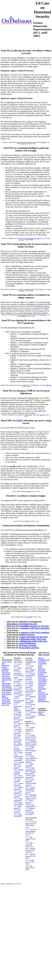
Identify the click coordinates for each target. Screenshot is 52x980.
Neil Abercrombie (6, 682)
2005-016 (24, 316)
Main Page (41, 712)
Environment (42, 673)
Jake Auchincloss (29, 690)
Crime (40, 665)
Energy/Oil (42, 671)
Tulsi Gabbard (7, 687)
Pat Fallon (17, 780)
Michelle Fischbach (31, 773)
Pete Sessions (18, 792)
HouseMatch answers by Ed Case (34, 626)
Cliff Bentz (17, 767)
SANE (19, 421)
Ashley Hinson (30, 765)
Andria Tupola (7, 662)
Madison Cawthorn (17, 749)
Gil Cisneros (29, 739)
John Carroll (6, 674)
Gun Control (42, 682)
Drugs (40, 667)
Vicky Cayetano (7, 689)
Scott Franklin (18, 688)
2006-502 (24, 144)
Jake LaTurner (17, 728)
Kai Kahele (28, 678)
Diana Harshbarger (18, 776)
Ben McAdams (30, 813)
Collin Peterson (30, 776)
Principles (41, 692)
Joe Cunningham (30, 805)
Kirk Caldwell (6, 678)
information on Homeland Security (22, 624)
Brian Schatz (6, 692)
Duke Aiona (6, 673)
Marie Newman (29, 682)
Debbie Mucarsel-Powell (31, 752)
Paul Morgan (6, 685)
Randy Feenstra (18, 713)
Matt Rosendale (17, 744)
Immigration (42, 689)
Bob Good (17, 811)
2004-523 (49, 385)
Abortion (41, 658)
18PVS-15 (27, 521)
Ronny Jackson (18, 788)
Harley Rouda (30, 745)
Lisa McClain (18, 740)
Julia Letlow (29, 844)
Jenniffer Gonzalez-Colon (19, 772)
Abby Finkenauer (30, 769)
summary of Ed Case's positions (35, 628)
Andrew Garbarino (18, 759)
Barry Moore (18, 669)
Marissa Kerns (7, 680)
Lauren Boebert (18, 680)
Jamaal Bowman (30, 709)
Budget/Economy (44, 660)
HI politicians (42, 715)
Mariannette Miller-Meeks (18, 708)
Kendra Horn (30, 799)
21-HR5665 (29, 617)
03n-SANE (28, 492)
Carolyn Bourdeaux (30, 674)
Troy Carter (29, 838)
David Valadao (30, 728)
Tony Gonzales (18, 799)
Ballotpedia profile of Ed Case (34, 641)
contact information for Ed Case (33, 637)
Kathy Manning (30, 701)
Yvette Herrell (30, 780)
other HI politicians (27, 643)
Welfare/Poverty (43, 701)
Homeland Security (42, 686)
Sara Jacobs (29, 667)
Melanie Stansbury (30, 849)
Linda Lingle (6, 701)
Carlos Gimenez (30, 748)
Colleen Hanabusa (5, 668)
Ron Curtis (5, 705)
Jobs (40, 691)
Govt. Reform (43, 680)
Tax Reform (42, 696)
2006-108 (22, 240)
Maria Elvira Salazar (30, 757)
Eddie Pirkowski (5, 697)
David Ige (5, 671)
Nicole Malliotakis (30, 788)
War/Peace (42, 700)
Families (41, 674)
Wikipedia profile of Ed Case (33, 639)
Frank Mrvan (29, 686)
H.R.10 (36, 385)
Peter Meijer (17, 736)
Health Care (42, 683)
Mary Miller (18, 717)
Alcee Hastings (30, 831)
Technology (42, 698)
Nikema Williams (30, 671)
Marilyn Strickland (31, 717)
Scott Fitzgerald (18, 815)
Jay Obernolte (17, 673)
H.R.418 (41, 289)
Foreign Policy (43, 676)
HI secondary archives (29, 648)
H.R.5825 (44, 142)
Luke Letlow (18, 732)
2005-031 (21, 291)
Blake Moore (18, 807)
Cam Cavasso (7, 694)
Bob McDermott (6, 664)
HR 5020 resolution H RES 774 (34, 238)
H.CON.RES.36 (43, 315)
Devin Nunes (30, 824)
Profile (40, 713)
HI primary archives (28, 646)
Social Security (43, 694)
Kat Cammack (17, 684)
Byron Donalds (18, 692)
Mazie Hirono (6, 703)
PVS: (9, 496)
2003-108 (42, 415)
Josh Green (6, 676)
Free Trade (42, 678)
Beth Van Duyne (18, 803)
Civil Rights (42, 662)
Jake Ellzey (29, 867)
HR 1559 (29, 415)
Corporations (42, 663)
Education (41, 669)
